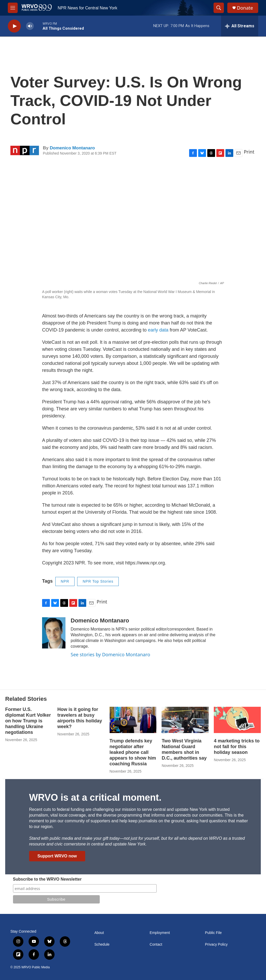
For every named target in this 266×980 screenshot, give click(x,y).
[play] (14, 26)
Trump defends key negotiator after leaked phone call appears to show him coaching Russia (133, 752)
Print (249, 152)
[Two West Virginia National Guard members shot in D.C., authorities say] (185, 720)
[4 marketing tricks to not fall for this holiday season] (237, 720)
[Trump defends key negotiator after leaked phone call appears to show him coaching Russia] (133, 720)
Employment (160, 933)
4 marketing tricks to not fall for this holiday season (237, 747)
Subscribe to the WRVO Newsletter (47, 879)
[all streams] (240, 26)
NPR (65, 581)
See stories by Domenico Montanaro (110, 654)
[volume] (30, 26)
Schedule (102, 944)
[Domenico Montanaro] (54, 633)
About (99, 933)
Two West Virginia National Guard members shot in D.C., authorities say (184, 749)
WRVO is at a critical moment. (95, 797)
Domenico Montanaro (72, 148)
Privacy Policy (216, 944)
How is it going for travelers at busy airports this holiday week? (80, 718)
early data (158, 330)
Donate (245, 8)
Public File (213, 933)
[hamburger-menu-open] (13, 8)
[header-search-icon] (219, 8)
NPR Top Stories (98, 581)
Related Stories (26, 699)
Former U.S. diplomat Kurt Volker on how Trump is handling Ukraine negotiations (28, 721)
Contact (156, 944)
